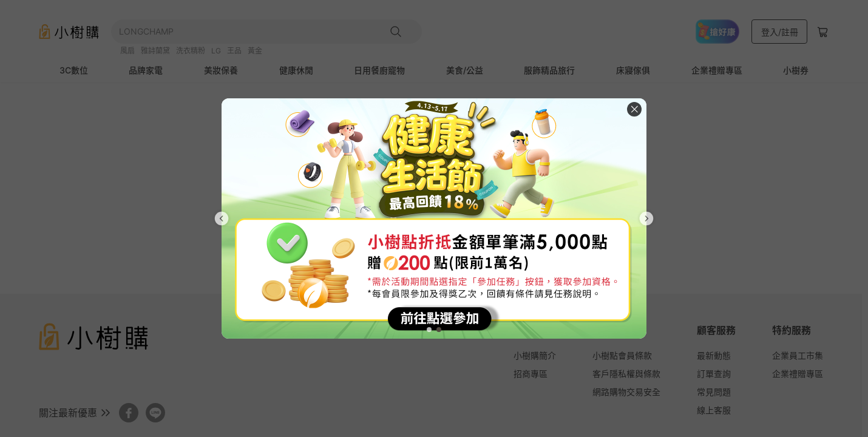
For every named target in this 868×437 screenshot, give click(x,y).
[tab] (429, 330)
